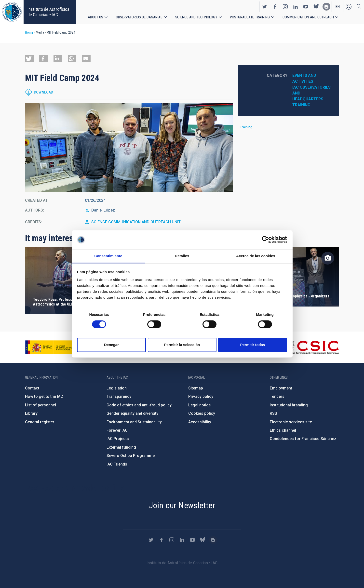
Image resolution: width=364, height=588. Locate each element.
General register (40, 422)
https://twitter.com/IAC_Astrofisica (265, 6)
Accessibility (200, 422)
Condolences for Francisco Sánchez (303, 439)
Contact (32, 388)
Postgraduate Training (250, 17)
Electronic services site (291, 422)
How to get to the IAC (44, 396)
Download (44, 92)
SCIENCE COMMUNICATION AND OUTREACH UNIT (136, 222)
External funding (121, 447)
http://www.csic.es (312, 347)
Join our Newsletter (182, 505)
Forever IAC (117, 430)
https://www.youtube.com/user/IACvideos (306, 6)
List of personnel (40, 405)
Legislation (117, 388)
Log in (349, 6)
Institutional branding (289, 405)
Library (31, 413)
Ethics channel (283, 430)
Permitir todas (253, 345)
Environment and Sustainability (134, 422)
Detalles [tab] (182, 256)
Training (301, 105)
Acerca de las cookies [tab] (256, 256)
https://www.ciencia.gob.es (52, 347)
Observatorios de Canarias (139, 17)
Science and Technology (196, 17)
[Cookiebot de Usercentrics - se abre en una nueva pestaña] (265, 240)
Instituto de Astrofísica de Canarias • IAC (48, 12)
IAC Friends (117, 464)
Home (29, 32)
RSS (273, 413)
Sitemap (196, 388)
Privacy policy (201, 396)
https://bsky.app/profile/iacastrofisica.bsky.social (316, 6)
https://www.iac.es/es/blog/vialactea (326, 6)
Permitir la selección (182, 345)
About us (95, 17)
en (338, 6)
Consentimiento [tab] (108, 256)
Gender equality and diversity (132, 413)
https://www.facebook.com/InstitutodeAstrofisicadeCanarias (275, 6)
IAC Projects (118, 439)
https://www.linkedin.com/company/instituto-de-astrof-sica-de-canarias (296, 6)
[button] (29, 59)
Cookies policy (202, 413)
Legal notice (199, 405)
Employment (281, 388)
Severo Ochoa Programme (131, 456)
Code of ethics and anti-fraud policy (139, 405)
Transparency (119, 396)
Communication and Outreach (309, 17)
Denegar (111, 345)
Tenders (277, 396)
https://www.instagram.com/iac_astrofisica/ (285, 6)
